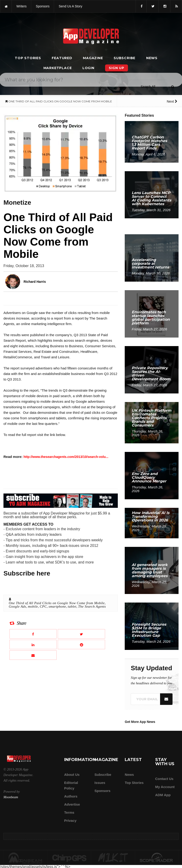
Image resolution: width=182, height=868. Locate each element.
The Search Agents (92, 606)
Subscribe (124, 58)
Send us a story (70, 6)
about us (72, 775)
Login (88, 68)
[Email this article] (33, 655)
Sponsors (102, 791)
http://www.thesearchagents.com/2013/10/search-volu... (66, 457)
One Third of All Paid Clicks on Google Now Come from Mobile (57, 603)
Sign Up (117, 68)
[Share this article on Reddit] (81, 644)
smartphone (57, 606)
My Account (165, 787)
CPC (43, 606)
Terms (69, 812)
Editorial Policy (71, 785)
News (152, 58)
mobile (33, 606)
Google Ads (17, 606)
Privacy (70, 821)
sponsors (43, 6)
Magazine (93, 58)
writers (21, 6)
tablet (72, 606)
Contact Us (164, 779)
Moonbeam (11, 797)
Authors (71, 796)
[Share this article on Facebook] (33, 634)
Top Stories (28, 58)
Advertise (72, 804)
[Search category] (148, 87)
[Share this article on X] (81, 634)
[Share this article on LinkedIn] (33, 644)
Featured (62, 58)
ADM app (163, 795)
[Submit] (173, 87)
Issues (100, 783)
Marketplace (58, 68)
